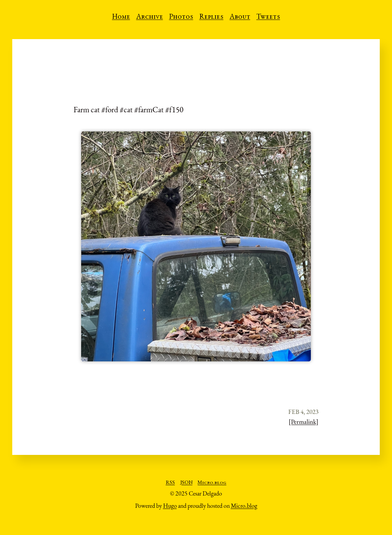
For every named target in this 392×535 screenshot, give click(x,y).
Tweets (268, 17)
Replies (212, 17)
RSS (170, 483)
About (240, 17)
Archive (150, 17)
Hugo (170, 506)
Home (121, 17)
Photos (181, 17)
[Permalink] (304, 422)
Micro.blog (212, 483)
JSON (186, 483)
